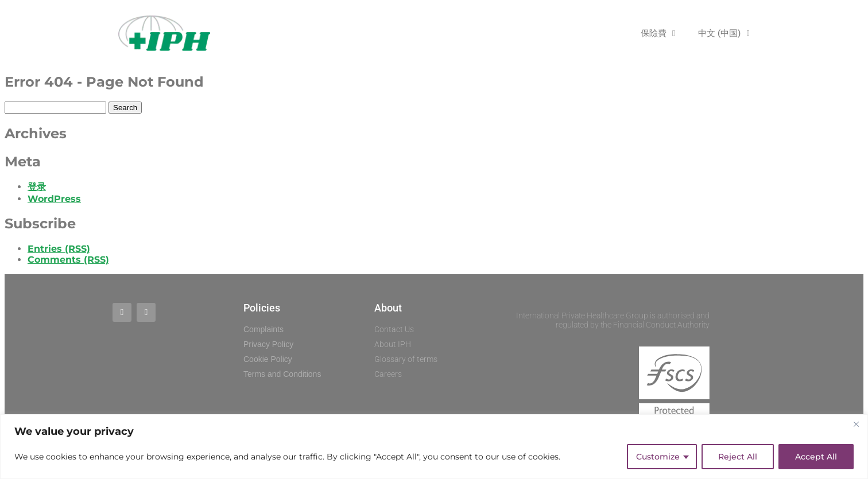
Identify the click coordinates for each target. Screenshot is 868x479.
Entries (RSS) (59, 249)
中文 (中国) (724, 34)
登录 (37, 187)
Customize (658, 457)
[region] (434, 447)
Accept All (816, 457)
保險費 (658, 34)
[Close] (856, 424)
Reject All (738, 457)
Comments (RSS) (68, 260)
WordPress (54, 199)
